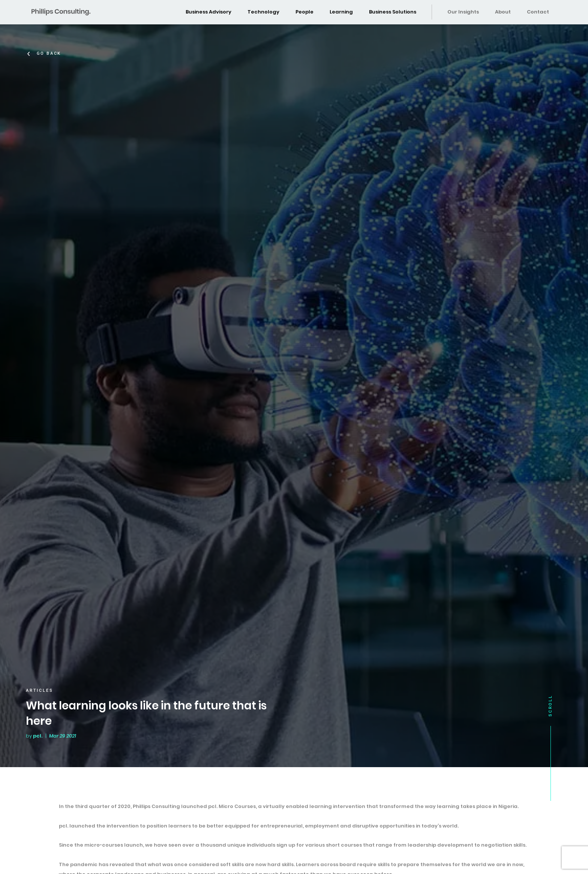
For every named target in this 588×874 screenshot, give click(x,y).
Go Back (50, 53)
